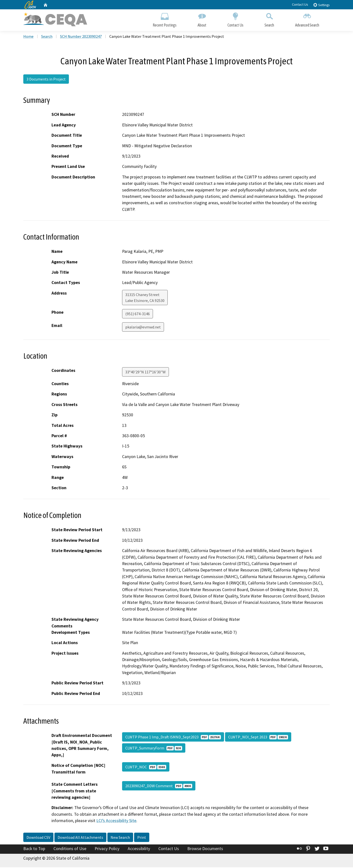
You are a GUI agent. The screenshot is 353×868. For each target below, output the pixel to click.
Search (269, 19)
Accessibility (139, 849)
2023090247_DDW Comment (159, 787)
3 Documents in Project (46, 80)
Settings (321, 5)
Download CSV (38, 838)
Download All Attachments (80, 838)
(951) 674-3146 (138, 314)
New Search (120, 838)
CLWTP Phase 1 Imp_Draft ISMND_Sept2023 (173, 738)
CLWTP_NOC (146, 768)
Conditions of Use (70, 849)
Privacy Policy (107, 849)
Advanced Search (307, 19)
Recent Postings (165, 19)
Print (142, 838)
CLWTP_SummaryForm (154, 749)
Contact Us (300, 4)
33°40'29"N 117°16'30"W (145, 373)
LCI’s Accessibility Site (116, 821)
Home (28, 37)
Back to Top (34, 849)
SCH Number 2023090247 (81, 37)
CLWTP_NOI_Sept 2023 (258, 738)
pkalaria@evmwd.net (143, 328)
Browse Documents (205, 849)
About (202, 19)
